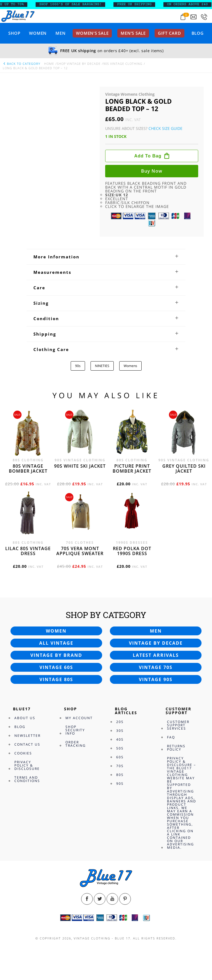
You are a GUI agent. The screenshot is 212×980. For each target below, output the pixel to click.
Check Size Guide (165, 128)
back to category (22, 64)
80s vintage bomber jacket (28, 468)
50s (120, 748)
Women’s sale (92, 33)
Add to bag (148, 156)
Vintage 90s (156, 679)
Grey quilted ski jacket (184, 468)
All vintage (56, 643)
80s (120, 775)
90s (78, 366)
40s (120, 739)
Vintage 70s (156, 667)
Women (38, 33)
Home (49, 64)
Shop (14, 33)
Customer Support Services (178, 725)
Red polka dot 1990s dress (132, 551)
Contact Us (27, 744)
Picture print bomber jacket (132, 468)
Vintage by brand (56, 655)
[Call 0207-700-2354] (204, 17)
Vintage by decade (156, 643)
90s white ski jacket (80, 466)
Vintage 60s (56, 667)
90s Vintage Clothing (123, 64)
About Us (25, 718)
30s (120, 731)
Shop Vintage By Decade (79, 64)
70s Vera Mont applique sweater (80, 551)
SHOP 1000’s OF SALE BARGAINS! (76, 4)
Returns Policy (176, 748)
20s (120, 722)
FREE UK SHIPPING (140, 4)
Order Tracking (76, 744)
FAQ (171, 737)
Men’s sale (133, 33)
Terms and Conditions (27, 779)
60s (120, 757)
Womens (130, 366)
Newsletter (27, 736)
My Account (79, 718)
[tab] (106, 257)
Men (60, 33)
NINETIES (102, 366)
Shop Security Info (75, 730)
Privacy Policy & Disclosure (27, 765)
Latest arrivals (156, 655)
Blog (198, 33)
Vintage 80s (56, 679)
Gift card (169, 33)
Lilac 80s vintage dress (28, 551)
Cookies (23, 753)
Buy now (152, 171)
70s (120, 766)
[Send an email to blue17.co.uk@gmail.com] (194, 17)
